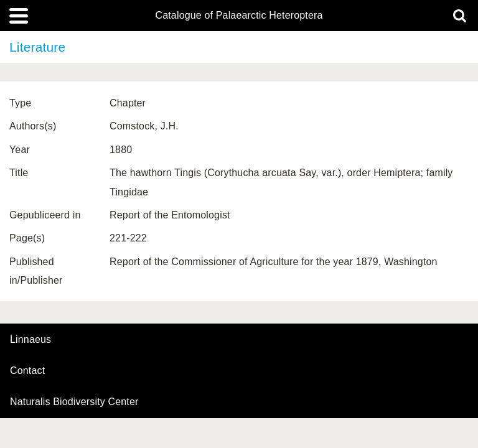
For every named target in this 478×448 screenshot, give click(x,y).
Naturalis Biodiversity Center (74, 402)
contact (27, 371)
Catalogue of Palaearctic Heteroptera (239, 16)
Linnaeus (30, 340)
